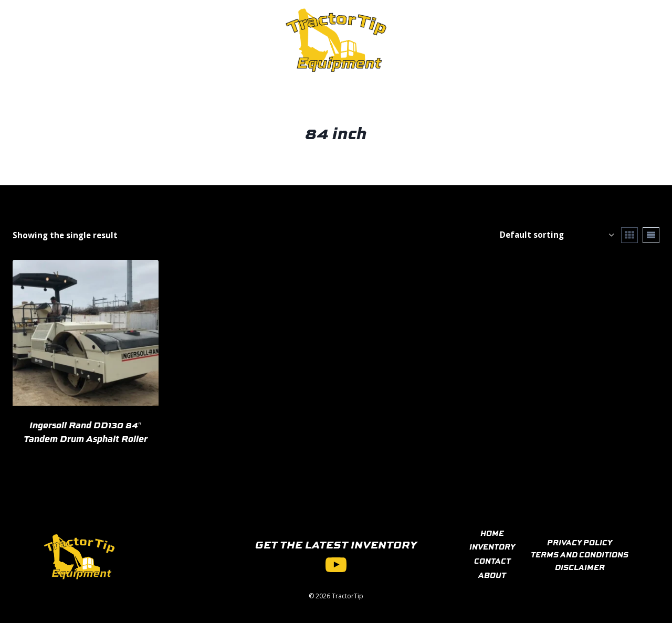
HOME (492, 533)
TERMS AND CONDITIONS (580, 554)
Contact (184, 40)
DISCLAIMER (580, 567)
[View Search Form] (610, 40)
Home (70, 40)
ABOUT (492, 575)
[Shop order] (557, 235)
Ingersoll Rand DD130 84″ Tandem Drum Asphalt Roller (86, 431)
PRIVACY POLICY (580, 542)
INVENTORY (492, 546)
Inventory (123, 40)
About (234, 40)
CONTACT (492, 561)
